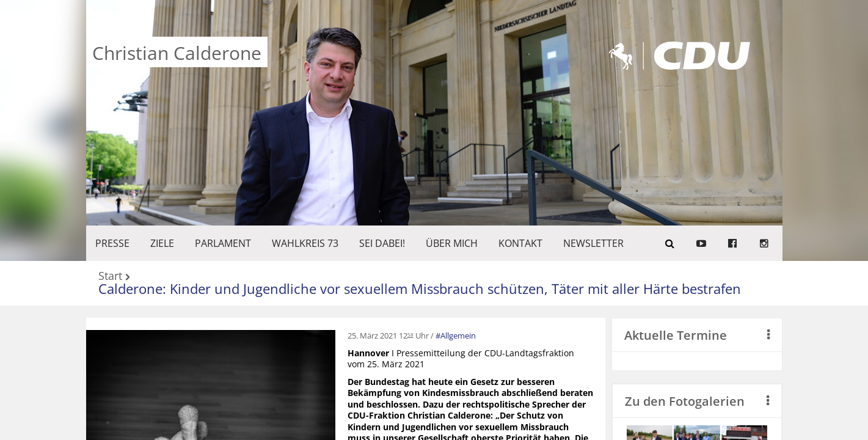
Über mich (452, 243)
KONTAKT (520, 243)
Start (110, 277)
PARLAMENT (223, 243)
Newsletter (593, 243)
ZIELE (162, 243)
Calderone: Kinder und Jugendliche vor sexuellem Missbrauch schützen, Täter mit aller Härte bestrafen (420, 288)
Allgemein (458, 335)
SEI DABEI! (382, 243)
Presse (112, 243)
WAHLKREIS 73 (305, 243)
